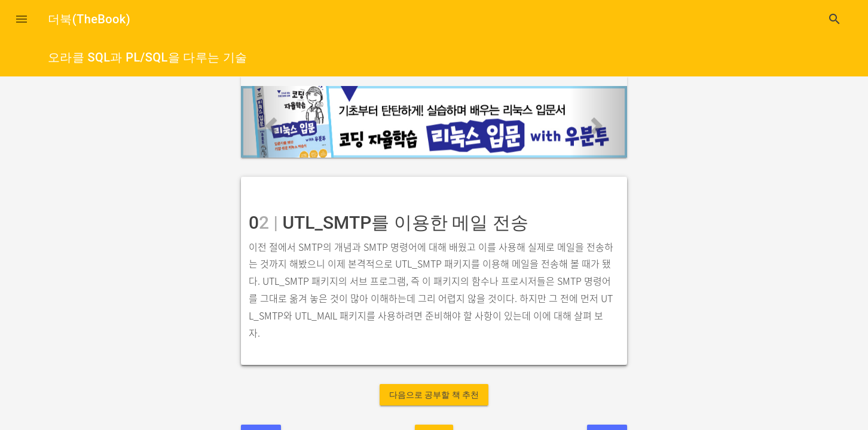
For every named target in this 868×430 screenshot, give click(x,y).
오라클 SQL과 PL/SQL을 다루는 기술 (148, 57)
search (835, 19)
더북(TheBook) (89, 19)
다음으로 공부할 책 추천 (434, 395)
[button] (22, 19)
